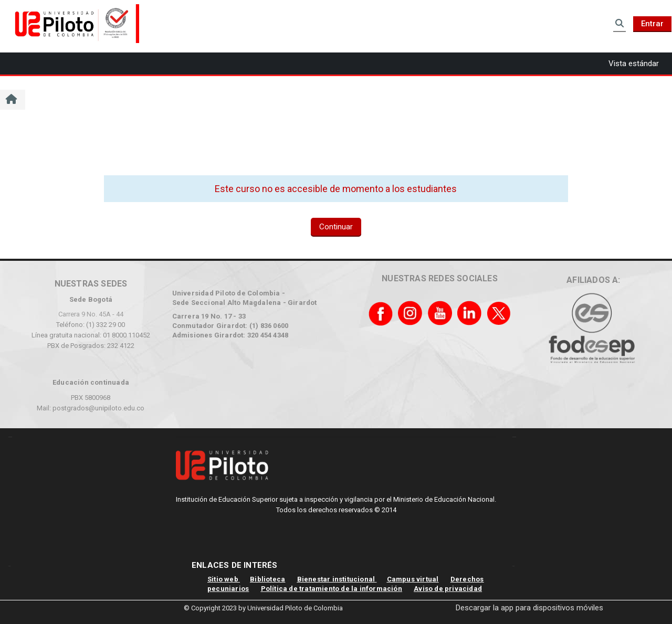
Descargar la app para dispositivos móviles (529, 608)
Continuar (336, 227)
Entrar (652, 24)
